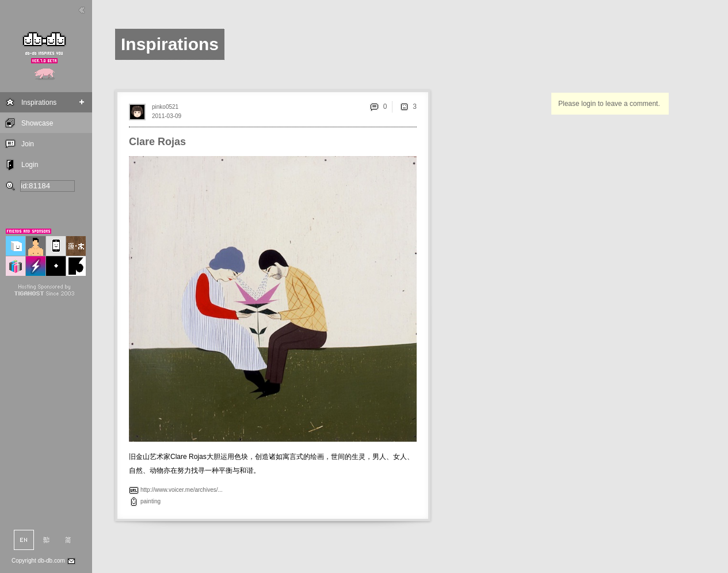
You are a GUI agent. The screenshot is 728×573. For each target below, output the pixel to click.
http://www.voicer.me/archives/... (182, 490)
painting (150, 501)
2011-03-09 (167, 116)
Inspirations (39, 103)
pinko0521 (165, 107)
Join (28, 144)
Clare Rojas (157, 142)
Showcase (37, 123)
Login (30, 165)
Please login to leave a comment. (609, 104)
